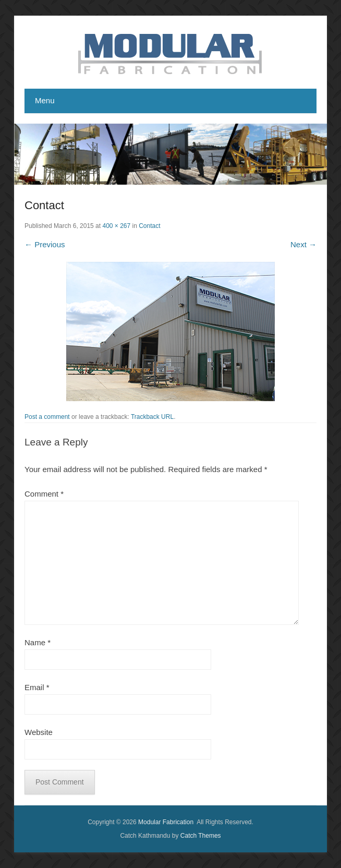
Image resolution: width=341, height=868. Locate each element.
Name (38, 642)
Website (39, 732)
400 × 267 (116, 226)
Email (37, 687)
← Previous (45, 244)
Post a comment (47, 417)
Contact (149, 226)
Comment (44, 494)
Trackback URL (152, 417)
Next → (303, 244)
